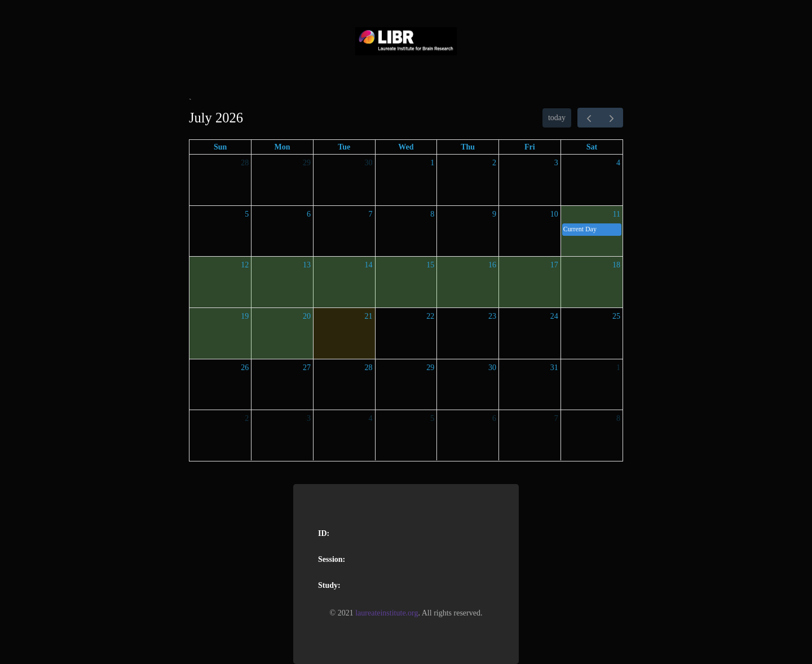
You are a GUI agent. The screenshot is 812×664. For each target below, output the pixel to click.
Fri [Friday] (530, 147)
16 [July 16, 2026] (492, 265)
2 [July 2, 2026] (494, 163)
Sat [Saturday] (592, 147)
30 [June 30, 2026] (369, 163)
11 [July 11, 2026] (617, 214)
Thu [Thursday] (468, 147)
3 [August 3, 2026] (309, 418)
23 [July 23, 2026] (492, 316)
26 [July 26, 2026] (245, 368)
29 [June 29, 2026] (307, 163)
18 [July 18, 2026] (616, 265)
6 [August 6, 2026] (494, 418)
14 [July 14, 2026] (369, 265)
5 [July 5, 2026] (247, 214)
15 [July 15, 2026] (430, 265)
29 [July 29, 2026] (430, 368)
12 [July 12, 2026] (245, 265)
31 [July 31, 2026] (554, 368)
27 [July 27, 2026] (307, 368)
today (557, 118)
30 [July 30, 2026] (492, 368)
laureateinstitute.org (387, 613)
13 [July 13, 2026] (307, 265)
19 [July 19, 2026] (245, 316)
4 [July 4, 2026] (618, 163)
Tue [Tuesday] (344, 147)
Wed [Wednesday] (406, 147)
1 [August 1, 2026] (618, 368)
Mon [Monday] (283, 147)
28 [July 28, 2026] (369, 368)
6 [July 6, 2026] (309, 214)
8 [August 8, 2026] (618, 418)
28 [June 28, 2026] (245, 163)
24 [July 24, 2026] (554, 316)
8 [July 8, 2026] (432, 214)
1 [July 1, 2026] (432, 163)
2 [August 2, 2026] (247, 418)
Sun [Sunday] (220, 147)
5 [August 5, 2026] (432, 418)
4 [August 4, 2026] (371, 418)
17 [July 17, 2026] (554, 265)
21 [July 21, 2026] (369, 316)
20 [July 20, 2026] (307, 316)
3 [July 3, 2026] (556, 163)
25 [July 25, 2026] (616, 316)
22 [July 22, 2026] (430, 316)
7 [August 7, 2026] (556, 418)
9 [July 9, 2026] (494, 214)
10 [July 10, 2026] (554, 214)
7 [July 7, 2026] (371, 214)
